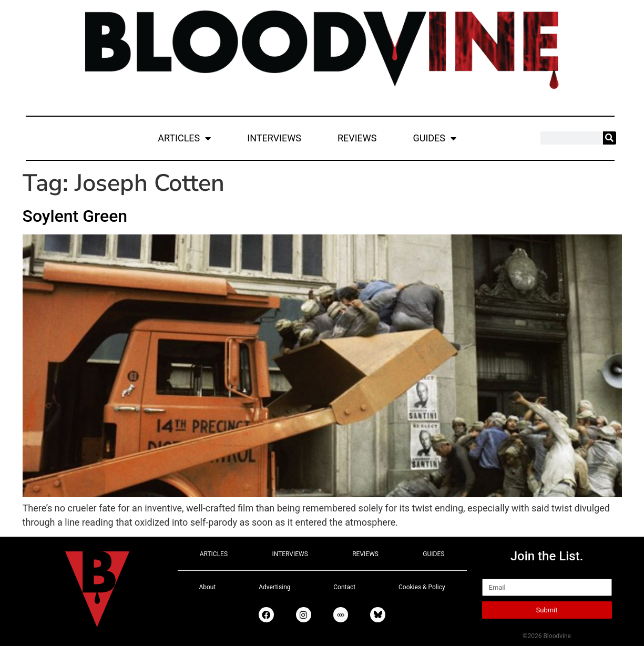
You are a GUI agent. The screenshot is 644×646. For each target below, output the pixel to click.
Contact (344, 587)
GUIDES (435, 138)
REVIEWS (357, 138)
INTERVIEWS (274, 138)
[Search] (610, 138)
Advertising (274, 587)
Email (494, 574)
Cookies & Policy (422, 587)
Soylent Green (75, 216)
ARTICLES (184, 138)
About (207, 587)
